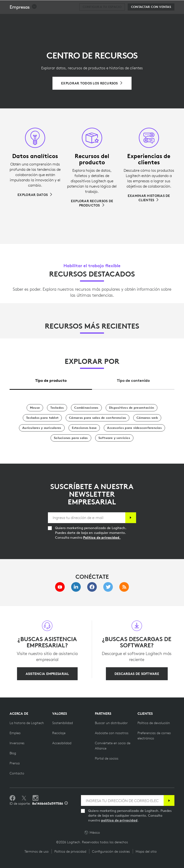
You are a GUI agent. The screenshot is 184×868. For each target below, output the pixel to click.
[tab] (51, 379)
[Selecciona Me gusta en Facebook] (12, 798)
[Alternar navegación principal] (178, 6)
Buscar (151, 6)
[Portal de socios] (107, 758)
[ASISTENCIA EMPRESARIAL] (47, 674)
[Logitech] (35, 6)
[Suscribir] (131, 518)
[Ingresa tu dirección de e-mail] (87, 518)
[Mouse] (35, 408)
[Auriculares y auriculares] (42, 428)
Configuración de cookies (111, 851)
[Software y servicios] (114, 438)
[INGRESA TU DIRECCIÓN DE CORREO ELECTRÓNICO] (122, 800)
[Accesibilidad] (62, 743)
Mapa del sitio (146, 851)
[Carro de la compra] (165, 6)
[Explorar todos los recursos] (92, 83)
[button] (23, 19)
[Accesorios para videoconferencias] (134, 428)
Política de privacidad (70, 851)
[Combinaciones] (86, 408)
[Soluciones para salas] (71, 438)
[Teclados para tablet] (42, 418)
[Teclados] (57, 408)
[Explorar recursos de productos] (92, 203)
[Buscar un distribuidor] (111, 723)
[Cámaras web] (147, 418)
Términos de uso (37, 851)
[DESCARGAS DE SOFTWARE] (137, 674)
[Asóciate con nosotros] (112, 733)
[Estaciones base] (84, 428)
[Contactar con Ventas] (151, 19)
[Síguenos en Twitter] (24, 798)
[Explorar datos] (35, 195)
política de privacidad (119, 820)
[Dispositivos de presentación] (132, 408)
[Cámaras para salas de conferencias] (98, 418)
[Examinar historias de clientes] (149, 198)
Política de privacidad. (102, 537)
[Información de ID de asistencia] (66, 803)
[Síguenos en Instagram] (35, 798)
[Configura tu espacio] (102, 19)
